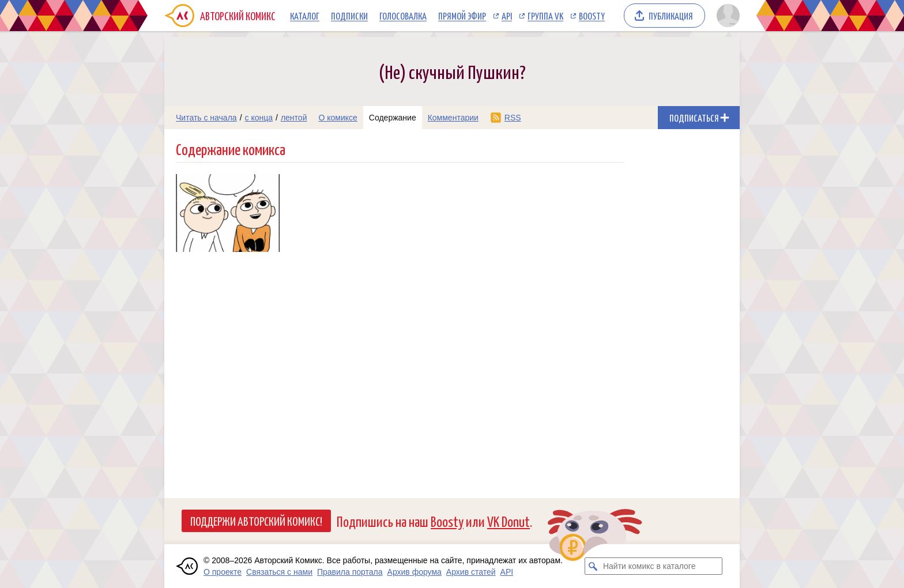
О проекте (223, 572)
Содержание (393, 118)
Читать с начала (206, 118)
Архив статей (471, 572)
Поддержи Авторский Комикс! (256, 521)
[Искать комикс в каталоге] (593, 566)
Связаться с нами (279, 572)
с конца (259, 118)
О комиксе (338, 118)
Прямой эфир (462, 16)
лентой (294, 118)
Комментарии (453, 118)
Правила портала (350, 572)
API (507, 16)
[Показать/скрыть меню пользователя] (726, 16)
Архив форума (415, 572)
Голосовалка (403, 16)
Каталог (305, 16)
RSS (513, 118)
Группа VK (545, 16)
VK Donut (508, 521)
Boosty (592, 16)
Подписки (349, 16)
